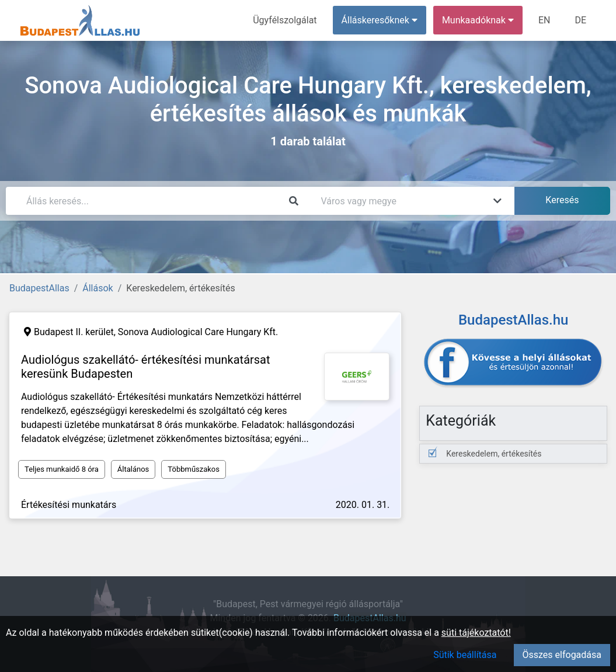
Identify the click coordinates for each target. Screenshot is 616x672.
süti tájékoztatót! (476, 633)
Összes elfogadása (562, 655)
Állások (98, 288)
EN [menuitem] (544, 20)
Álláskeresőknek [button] (380, 20)
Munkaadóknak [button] (478, 20)
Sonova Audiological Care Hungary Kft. (198, 332)
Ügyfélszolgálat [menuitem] (285, 20)
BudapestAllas (39, 288)
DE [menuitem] (580, 20)
